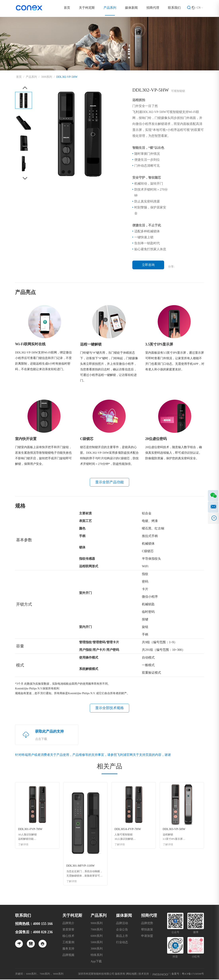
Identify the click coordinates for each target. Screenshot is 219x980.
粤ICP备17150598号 (193, 974)
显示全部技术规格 (109, 708)
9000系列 (97, 924)
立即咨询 (148, 265)
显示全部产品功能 (109, 482)
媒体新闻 (131, 8)
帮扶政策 (147, 930)
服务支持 (68, 949)
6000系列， (32, 974)
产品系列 (110, 8)
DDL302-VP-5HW (67, 77)
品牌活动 (122, 924)
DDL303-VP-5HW (174, 830)
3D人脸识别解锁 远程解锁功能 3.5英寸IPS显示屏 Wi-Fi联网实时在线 (29, 838)
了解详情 (23, 845)
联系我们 (174, 8)
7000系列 (97, 930)
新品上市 (122, 936)
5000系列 (97, 943)
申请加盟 (147, 936)
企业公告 (122, 930)
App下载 (96, 962)
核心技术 (68, 936)
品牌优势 (147, 924)
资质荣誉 (68, 930)
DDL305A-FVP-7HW (128, 830)
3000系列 (47, 77)
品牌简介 (68, 924)
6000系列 (97, 936)
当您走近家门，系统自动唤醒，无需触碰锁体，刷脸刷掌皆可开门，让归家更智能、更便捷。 (84, 874)
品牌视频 (68, 956)
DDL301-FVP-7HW (30, 830)
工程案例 (68, 943)
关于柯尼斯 (87, 8)
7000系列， (46, 974)
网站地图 (131, 974)
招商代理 (153, 8)
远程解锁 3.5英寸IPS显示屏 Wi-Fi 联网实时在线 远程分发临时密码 (174, 838)
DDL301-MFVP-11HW (81, 866)
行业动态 (122, 943)
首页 (67, 8)
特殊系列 (97, 956)
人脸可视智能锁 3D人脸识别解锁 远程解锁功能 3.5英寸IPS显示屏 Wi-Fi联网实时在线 (125, 838)
